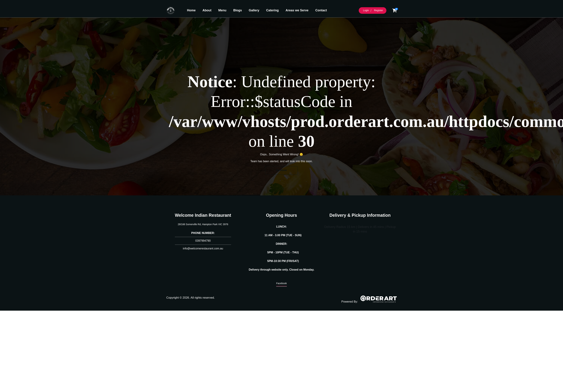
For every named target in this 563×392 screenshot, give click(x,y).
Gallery (254, 10)
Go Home (281, 170)
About (207, 10)
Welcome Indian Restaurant (203, 215)
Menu (222, 10)
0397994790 (203, 241)
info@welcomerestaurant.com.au (203, 248)
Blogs (238, 10)
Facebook (281, 284)
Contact (321, 10)
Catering (272, 10)
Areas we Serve (297, 10)
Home (191, 10)
